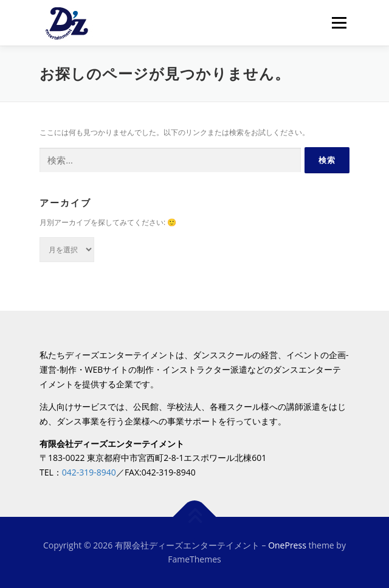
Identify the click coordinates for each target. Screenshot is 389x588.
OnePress (287, 545)
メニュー (339, 23)
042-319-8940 (89, 472)
